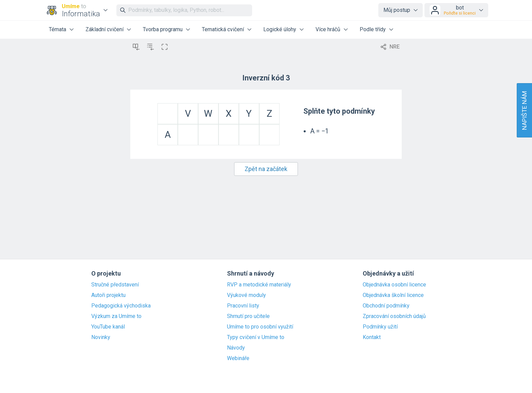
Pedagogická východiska (121, 306)
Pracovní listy (243, 306)
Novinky (101, 337)
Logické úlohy (280, 29)
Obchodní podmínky (386, 306)
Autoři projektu (108, 295)
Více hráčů (328, 29)
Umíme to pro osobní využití (260, 327)
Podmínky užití (380, 327)
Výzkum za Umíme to (116, 316)
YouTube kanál (108, 327)
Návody (236, 348)
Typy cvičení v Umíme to (256, 337)
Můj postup (397, 10)
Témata (58, 29)
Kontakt (372, 337)
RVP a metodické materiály (259, 285)
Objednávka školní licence (393, 295)
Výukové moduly (246, 295)
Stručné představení (115, 285)
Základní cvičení (104, 29)
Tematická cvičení (223, 29)
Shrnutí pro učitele (248, 316)
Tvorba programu (163, 29)
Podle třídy (373, 29)
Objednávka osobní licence (394, 285)
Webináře (238, 358)
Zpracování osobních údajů (394, 316)
